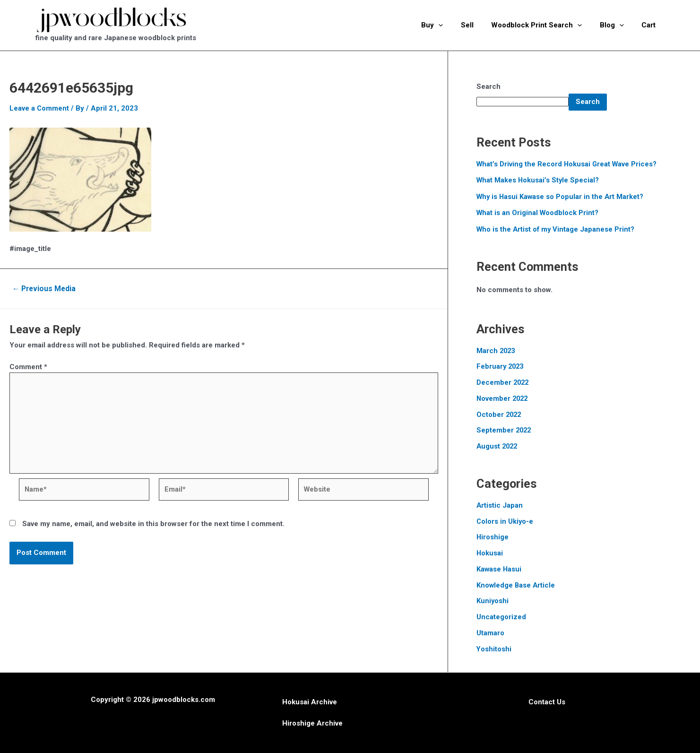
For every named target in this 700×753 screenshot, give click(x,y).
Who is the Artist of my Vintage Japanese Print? (557, 229)
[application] (454, 25)
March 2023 (497, 351)
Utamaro (490, 633)
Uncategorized (501, 617)
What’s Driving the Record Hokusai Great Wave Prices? (568, 164)
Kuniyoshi (493, 601)
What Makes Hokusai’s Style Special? (539, 180)
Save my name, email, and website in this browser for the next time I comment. (153, 526)
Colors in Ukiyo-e (505, 521)
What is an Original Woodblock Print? (538, 213)
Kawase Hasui (499, 569)
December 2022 (503, 382)
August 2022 (498, 446)
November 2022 (503, 398)
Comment (28, 367)
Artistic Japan (500, 505)
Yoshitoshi (494, 649)
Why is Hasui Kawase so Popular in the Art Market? (561, 197)
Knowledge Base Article (516, 585)
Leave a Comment (39, 108)
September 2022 (505, 430)
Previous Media (45, 289)
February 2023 (501, 366)
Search (488, 87)
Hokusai (490, 553)
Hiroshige (493, 537)
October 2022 (500, 415)
